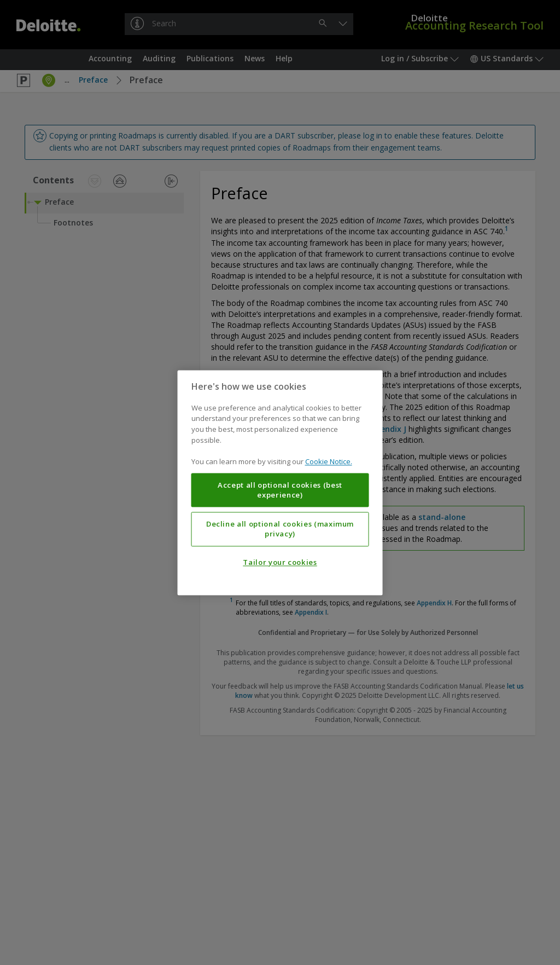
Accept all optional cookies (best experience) (280, 490)
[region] (280, 482)
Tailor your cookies (280, 562)
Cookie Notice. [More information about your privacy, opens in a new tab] (329, 461)
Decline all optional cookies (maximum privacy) (280, 529)
